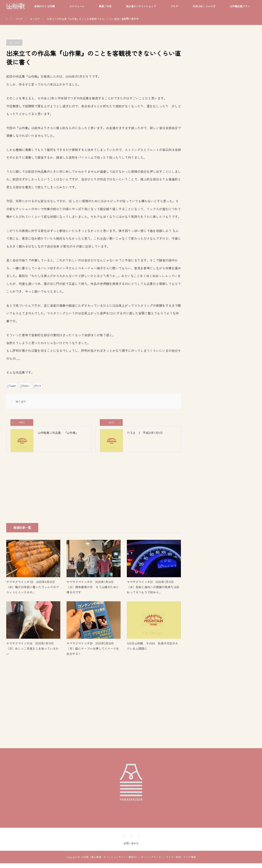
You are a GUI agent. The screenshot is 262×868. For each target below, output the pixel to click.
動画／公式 (105, 6)
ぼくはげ (35, 19)
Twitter (124, 840)
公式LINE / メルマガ (204, 6)
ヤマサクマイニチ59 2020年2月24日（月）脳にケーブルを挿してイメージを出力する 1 (93, 653)
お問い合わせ (131, 19)
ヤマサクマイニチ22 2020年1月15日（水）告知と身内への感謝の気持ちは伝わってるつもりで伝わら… (153, 592)
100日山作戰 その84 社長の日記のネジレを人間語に (153, 651)
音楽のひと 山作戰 (45, 6)
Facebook (131, 840)
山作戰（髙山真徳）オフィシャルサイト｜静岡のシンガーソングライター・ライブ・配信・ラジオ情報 (138, 862)
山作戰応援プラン (240, 6)
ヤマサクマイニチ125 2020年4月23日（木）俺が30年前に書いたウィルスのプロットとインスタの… (33, 592)
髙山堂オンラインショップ (141, 6)
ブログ (174, 6)
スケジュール (77, 6)
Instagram (138, 840)
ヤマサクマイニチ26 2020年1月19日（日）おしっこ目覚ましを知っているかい (32, 653)
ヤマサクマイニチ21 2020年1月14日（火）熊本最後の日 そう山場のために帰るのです (93, 592)
